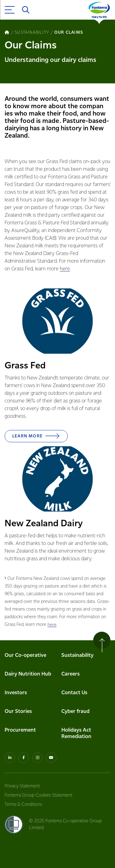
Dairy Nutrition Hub (28, 674)
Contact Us (74, 693)
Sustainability (77, 655)
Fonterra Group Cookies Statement (38, 795)
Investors (16, 693)
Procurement (20, 730)
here (65, 269)
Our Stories (18, 712)
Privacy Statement (22, 786)
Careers (71, 674)
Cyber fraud (75, 712)
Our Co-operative (25, 655)
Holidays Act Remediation (76, 733)
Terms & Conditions (23, 805)
